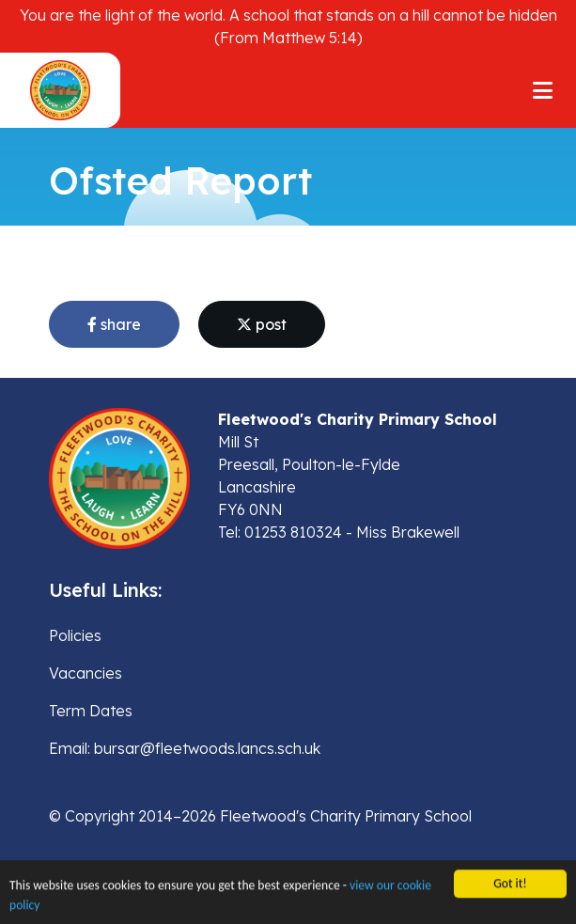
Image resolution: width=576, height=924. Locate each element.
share (114, 324)
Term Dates (91, 711)
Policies (75, 635)
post (262, 324)
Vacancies (86, 673)
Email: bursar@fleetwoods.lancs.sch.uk (185, 748)
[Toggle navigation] (543, 90)
